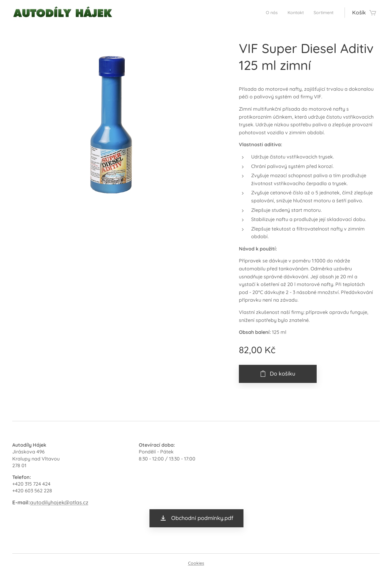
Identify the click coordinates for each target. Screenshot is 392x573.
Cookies (196, 563)
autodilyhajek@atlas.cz (59, 502)
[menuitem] (264, 13)
